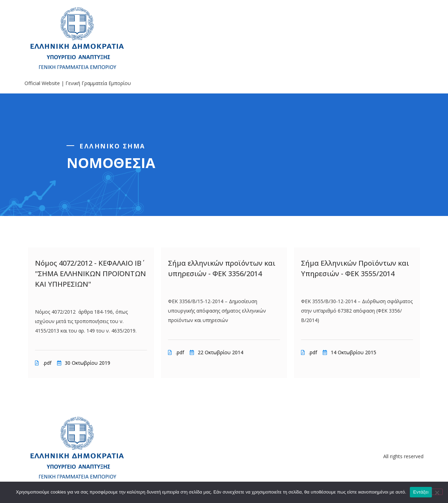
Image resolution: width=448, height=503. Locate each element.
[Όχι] (437, 492)
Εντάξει (421, 492)
